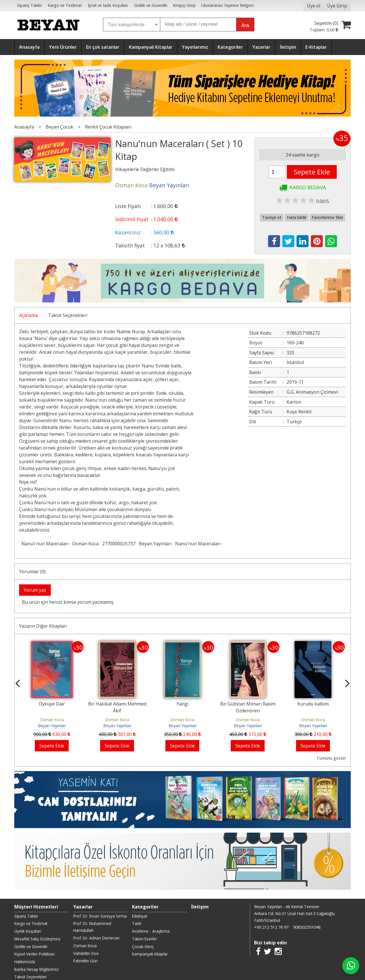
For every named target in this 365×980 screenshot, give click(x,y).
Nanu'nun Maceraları (198, 544)
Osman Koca (85, 544)
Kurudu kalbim (313, 704)
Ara (245, 25)
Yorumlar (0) (32, 572)
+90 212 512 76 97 (271, 927)
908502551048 (307, 927)
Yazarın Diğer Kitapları (43, 626)
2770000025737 (119, 544)
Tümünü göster (331, 758)
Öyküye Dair (52, 704)
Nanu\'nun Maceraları (45, 544)
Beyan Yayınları (155, 544)
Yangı (182, 704)
